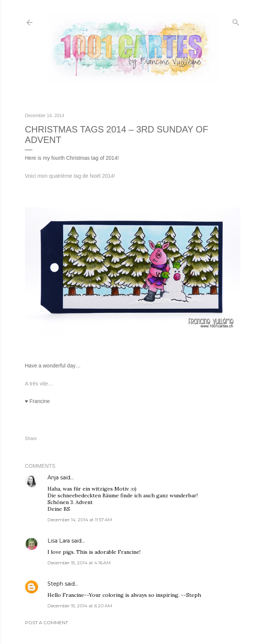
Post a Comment (47, 622)
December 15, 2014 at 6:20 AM (80, 606)
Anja (53, 477)
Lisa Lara (59, 541)
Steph (55, 584)
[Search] (236, 21)
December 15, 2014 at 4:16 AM (79, 563)
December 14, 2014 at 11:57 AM (80, 520)
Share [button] (31, 439)
